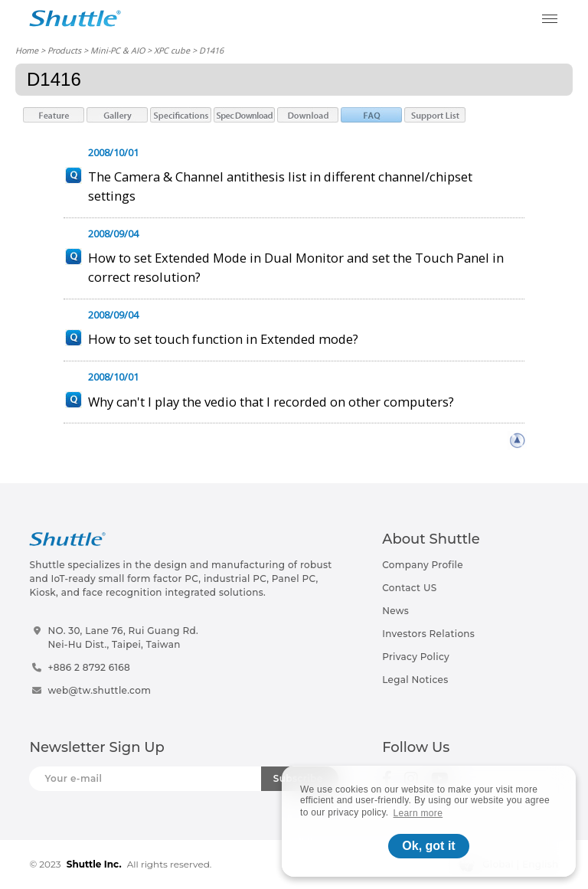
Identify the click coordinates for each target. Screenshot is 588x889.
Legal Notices (415, 680)
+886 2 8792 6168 (89, 667)
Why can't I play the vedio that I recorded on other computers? (271, 402)
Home (27, 50)
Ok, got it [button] (428, 846)
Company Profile (423, 565)
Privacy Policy (416, 657)
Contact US (409, 588)
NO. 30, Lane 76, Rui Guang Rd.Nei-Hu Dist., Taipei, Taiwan (123, 637)
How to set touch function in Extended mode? (223, 339)
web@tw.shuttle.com (99, 690)
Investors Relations (428, 634)
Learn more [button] (418, 813)
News (395, 611)
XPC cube (172, 50)
